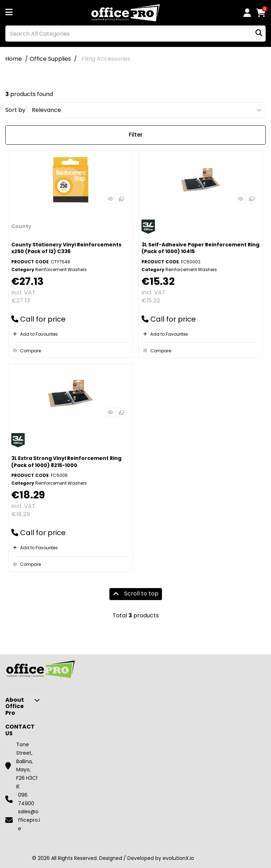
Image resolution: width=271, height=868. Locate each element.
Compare (26, 351)
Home (14, 59)
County (21, 226)
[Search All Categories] (135, 34)
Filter (136, 135)
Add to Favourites (35, 334)
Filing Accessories (106, 59)
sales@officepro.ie (29, 820)
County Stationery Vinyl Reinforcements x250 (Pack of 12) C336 (66, 248)
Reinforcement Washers (61, 270)
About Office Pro (15, 707)
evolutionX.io (178, 858)
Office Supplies (50, 59)
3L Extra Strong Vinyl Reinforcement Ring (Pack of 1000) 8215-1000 (66, 462)
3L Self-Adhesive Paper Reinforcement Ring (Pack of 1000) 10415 (200, 248)
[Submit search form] (259, 34)
